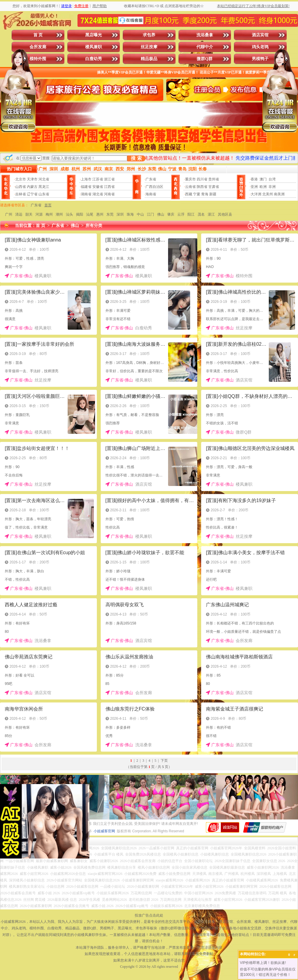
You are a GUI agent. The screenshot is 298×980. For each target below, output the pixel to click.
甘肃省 (214, 187)
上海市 (86, 179)
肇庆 (171, 214)
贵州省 (214, 179)
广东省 (151, 179)
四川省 (202, 179)
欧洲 (263, 187)
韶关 (29, 214)
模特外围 (38, 59)
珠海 (130, 214)
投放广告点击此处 (149, 915)
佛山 (161, 214)
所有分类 (94, 226)
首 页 (38, 35)
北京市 (21, 179)
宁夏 (197, 194)
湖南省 (86, 194)
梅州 (49, 214)
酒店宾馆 (260, 35)
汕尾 (90, 214)
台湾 (272, 179)
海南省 (151, 194)
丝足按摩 (149, 47)
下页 (164, 761)
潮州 (59, 214)
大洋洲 (256, 194)
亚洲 (254, 187)
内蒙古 (32, 187)
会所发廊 (38, 47)
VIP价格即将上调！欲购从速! (263, 963)
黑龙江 (44, 187)
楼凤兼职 (94, 47)
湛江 (211, 214)
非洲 (272, 187)
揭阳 (80, 214)
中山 (140, 214)
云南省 (190, 187)
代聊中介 (205, 47)
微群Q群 (205, 59)
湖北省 (98, 194)
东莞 (110, 214)
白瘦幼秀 (94, 59)
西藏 (189, 194)
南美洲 (279, 194)
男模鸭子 (260, 59)
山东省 (44, 194)
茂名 (201, 214)
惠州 (100, 214)
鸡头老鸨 (260, 47)
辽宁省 (32, 194)
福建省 (86, 187)
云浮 (181, 214)
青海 (205, 194)
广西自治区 (154, 187)
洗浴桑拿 (205, 35)
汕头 (69, 214)
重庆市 (190, 179)
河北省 (44, 179)
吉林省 (21, 194)
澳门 (263, 179)
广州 (9, 214)
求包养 (149, 35)
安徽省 (98, 187)
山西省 (21, 187)
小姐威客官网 (104, 831)
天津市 (32, 179)
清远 (19, 214)
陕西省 (202, 187)
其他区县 (225, 214)
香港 (254, 179)
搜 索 (136, 158)
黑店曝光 (94, 35)
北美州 (268, 194)
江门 (150, 214)
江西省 (109, 187)
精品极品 (149, 59)
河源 (39, 214)
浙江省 (109, 179)
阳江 (191, 214)
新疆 (213, 194)
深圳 (120, 214)
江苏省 (98, 179)
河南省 (109, 194)
